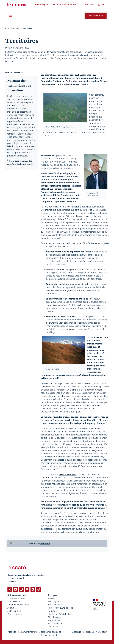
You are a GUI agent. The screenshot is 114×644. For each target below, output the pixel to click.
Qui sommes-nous (17, 595)
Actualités (15, 28)
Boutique (52, 611)
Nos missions (14, 601)
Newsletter (101, 632)
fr (6, 28)
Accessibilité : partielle (83, 632)
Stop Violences (55, 623)
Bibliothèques (54, 617)
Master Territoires (68, 475)
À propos (52, 595)
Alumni (11, 608)
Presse (51, 598)
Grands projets (15, 614)
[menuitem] (41, 5)
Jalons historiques (16, 598)
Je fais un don (14, 611)
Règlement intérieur (28, 632)
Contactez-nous (96, 16)
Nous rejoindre (55, 601)
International (54, 620)
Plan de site (53, 627)
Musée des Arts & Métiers (60, 614)
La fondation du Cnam (18, 605)
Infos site (12, 632)
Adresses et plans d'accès (60, 608)
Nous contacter (55, 605)
